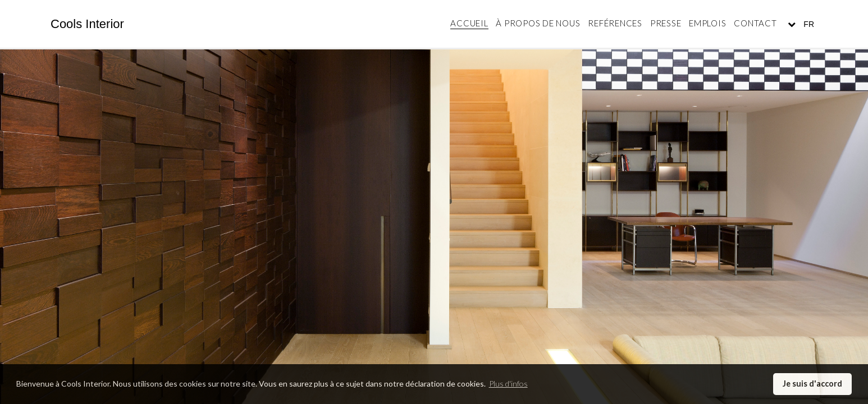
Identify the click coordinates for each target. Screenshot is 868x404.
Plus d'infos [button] (508, 384)
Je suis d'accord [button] (812, 384)
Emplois (707, 23)
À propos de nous (538, 23)
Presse (666, 23)
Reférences (615, 23)
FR (808, 24)
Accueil (469, 23)
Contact (755, 23)
